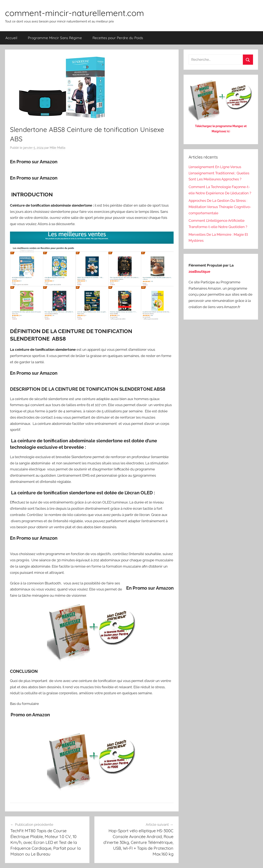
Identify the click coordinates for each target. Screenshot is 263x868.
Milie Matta (57, 148)
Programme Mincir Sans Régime (55, 38)
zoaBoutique (199, 272)
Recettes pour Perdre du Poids (118, 38)
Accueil (11, 38)
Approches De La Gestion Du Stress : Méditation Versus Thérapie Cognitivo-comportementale (220, 207)
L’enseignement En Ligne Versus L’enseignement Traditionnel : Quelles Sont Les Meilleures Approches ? (219, 173)
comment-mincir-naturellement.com (74, 13)
